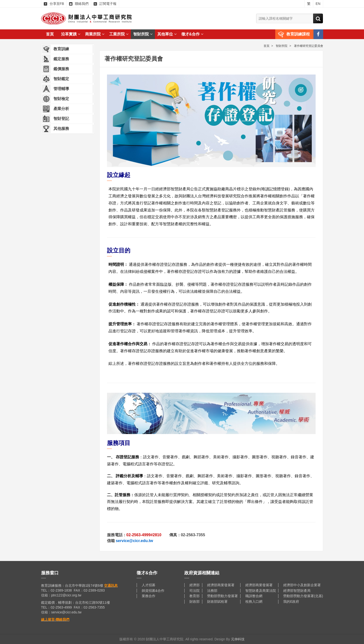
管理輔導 (55, 89)
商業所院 (95, 34)
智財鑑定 (55, 79)
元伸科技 (238, 639)
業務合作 (149, 596)
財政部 (195, 602)
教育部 (195, 596)
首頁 (50, 34)
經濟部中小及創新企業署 (302, 585)
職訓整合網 (254, 596)
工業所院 (119, 34)
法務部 (212, 591)
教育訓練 (55, 49)
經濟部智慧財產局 (297, 591)
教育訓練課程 (298, 34)
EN (318, 4)
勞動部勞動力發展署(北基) (303, 596)
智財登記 (55, 119)
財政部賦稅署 (217, 602)
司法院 (195, 591)
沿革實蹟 (71, 34)
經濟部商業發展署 (221, 585)
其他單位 (167, 34)
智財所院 (143, 34)
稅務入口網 (254, 602)
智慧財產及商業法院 (261, 591)
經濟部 (195, 585)
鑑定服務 (55, 59)
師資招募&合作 (153, 591)
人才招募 (149, 585)
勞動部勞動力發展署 (222, 596)
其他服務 (55, 129)
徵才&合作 (192, 34)
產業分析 (55, 109)
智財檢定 (55, 99)
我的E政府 (291, 602)
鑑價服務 (55, 69)
